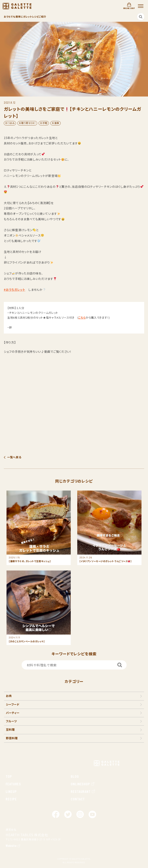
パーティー (13, 713)
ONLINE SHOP (129, 6)
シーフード (13, 704)
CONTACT (78, 799)
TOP (9, 776)
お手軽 (44, 123)
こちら (82, 317)
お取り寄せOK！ (27, 123)
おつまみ (10, 123)
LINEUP (11, 791)
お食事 (56, 123)
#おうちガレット (15, 290)
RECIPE (11, 799)
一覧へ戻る (14, 457)
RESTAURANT (83, 791)
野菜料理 (12, 738)
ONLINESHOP (83, 784)
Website (11, 845)
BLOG (75, 776)
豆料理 (10, 729)
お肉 (9, 696)
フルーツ (11, 721)
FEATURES (13, 784)
